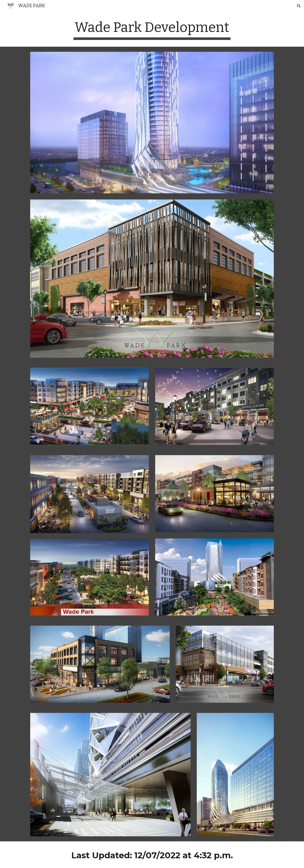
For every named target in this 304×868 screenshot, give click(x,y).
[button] (299, 6)
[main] (152, 30)
